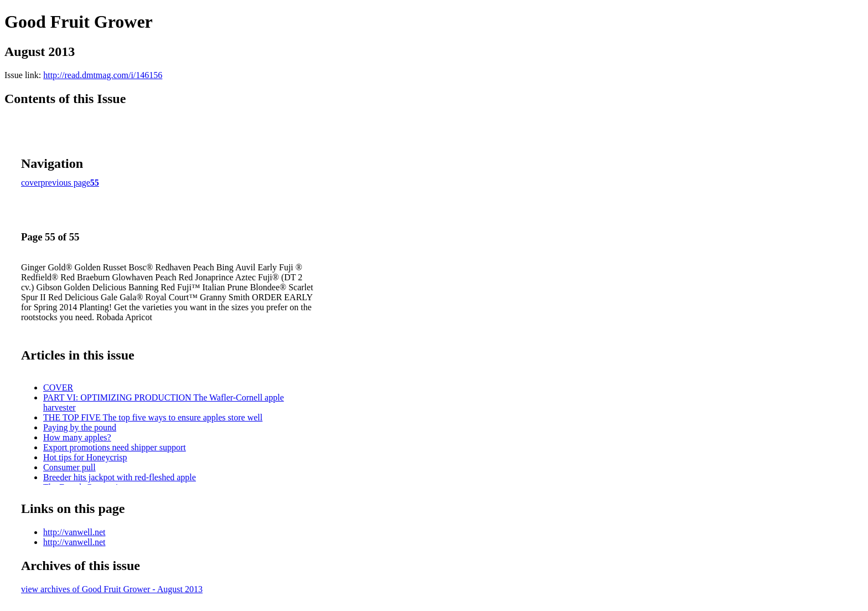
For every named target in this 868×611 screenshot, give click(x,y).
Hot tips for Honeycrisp (85, 457)
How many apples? (77, 437)
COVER (58, 387)
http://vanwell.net (74, 532)
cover (31, 183)
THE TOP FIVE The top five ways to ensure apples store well (153, 417)
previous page (66, 183)
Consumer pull (69, 467)
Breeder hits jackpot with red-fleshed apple (120, 477)
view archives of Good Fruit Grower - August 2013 (112, 589)
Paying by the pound (80, 427)
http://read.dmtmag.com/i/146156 (103, 75)
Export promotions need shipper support (115, 447)
